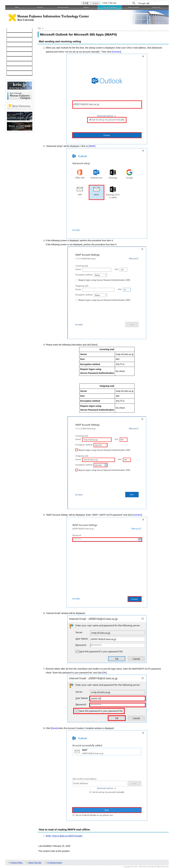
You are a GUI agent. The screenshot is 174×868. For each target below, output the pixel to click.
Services (12, 59)
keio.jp (11, 50)
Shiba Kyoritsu (133, 7)
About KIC (157, 7)
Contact (12, 69)
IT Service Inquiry (55, 863)
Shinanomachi (63, 7)
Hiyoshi (40, 7)
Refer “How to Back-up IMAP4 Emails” (64, 836)
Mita (17, 7)
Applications (14, 64)
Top (39, 28)
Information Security (18, 54)
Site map (113, 3)
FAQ (105, 3)
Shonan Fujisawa (110, 7)
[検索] (153, 3)
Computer (13, 35)
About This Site (35, 863)
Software (13, 45)
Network (12, 40)
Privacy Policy (17, 863)
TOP (11, 30)
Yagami (86, 7)
